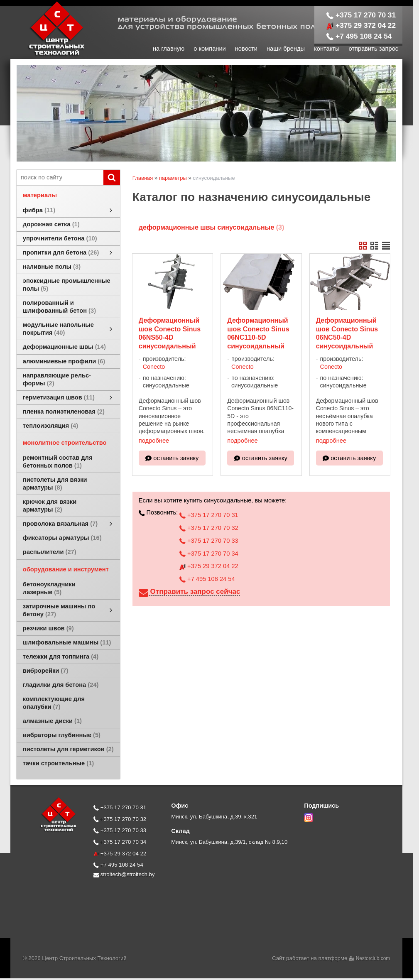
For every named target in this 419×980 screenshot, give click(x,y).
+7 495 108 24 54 (359, 36)
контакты (327, 49)
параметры (173, 178)
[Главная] (48, 55)
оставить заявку (176, 458)
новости (246, 49)
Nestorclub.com (373, 958)
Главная (143, 178)
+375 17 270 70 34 (209, 554)
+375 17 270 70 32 (209, 528)
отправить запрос (374, 49)
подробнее (154, 441)
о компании (210, 49)
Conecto (154, 367)
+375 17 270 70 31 (361, 15)
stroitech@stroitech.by (124, 874)
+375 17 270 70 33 (209, 541)
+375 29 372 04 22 (361, 25)
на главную (169, 49)
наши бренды (286, 49)
